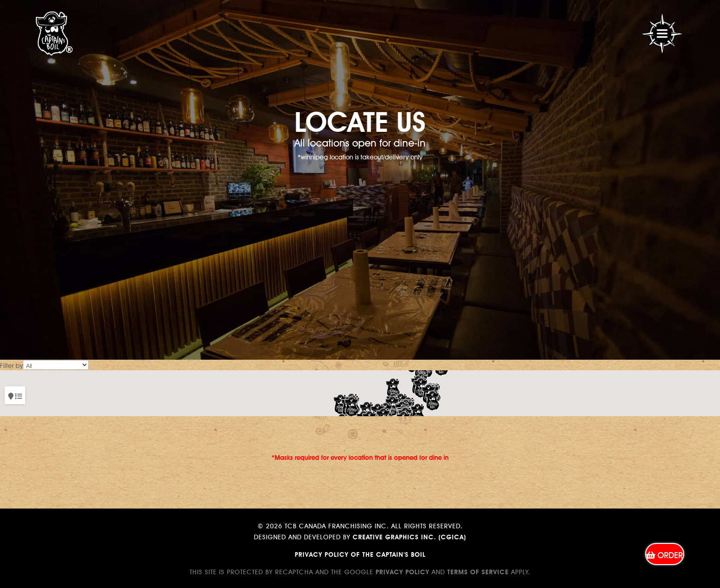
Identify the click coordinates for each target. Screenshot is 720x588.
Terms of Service (478, 571)
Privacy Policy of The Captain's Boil (360, 554)
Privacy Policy (402, 571)
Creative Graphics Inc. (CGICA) (409, 536)
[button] (432, 401)
